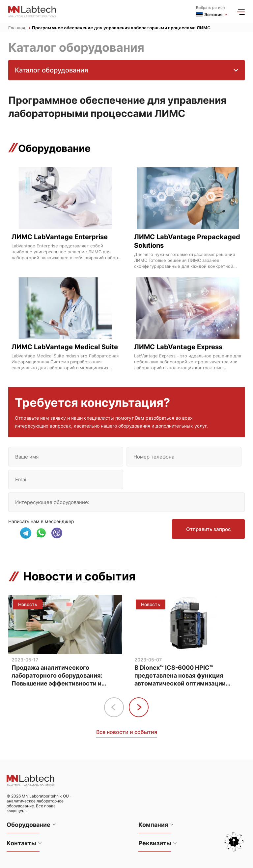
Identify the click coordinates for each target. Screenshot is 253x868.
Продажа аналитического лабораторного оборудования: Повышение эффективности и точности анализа (57, 676)
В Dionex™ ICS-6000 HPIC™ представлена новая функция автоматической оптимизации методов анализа (180, 676)
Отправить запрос (209, 529)
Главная (19, 28)
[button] (139, 707)
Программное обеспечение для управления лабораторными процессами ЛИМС (121, 28)
